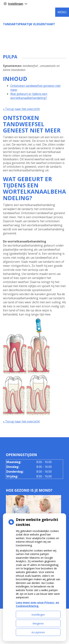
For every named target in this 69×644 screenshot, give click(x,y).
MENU (62, 12)
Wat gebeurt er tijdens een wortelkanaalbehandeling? (29, 96)
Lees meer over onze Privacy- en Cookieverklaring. (37, 604)
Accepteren (38, 632)
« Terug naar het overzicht (21, 109)
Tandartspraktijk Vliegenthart (29, 24)
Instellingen (38, 615)
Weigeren (38, 623)
